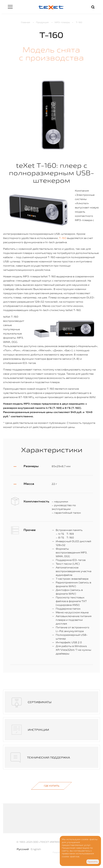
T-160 (63, 238)
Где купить (52, 786)
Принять (93, 862)
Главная (26, 22)
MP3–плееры (62, 22)
